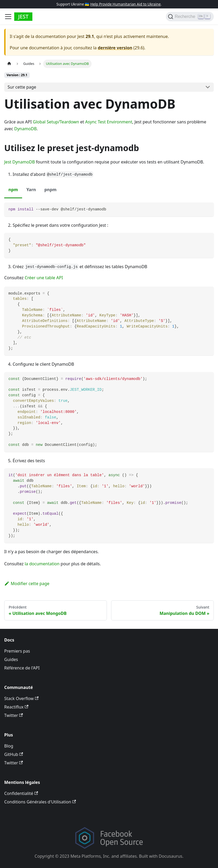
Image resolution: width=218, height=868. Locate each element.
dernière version (115, 48)
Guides (11, 659)
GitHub (14, 754)
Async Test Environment (109, 122)
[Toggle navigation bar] (8, 17)
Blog (9, 746)
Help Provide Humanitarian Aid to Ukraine (125, 4)
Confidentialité (21, 793)
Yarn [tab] (31, 190)
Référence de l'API (22, 668)
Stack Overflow (21, 698)
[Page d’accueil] (9, 64)
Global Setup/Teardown (56, 122)
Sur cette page (22, 87)
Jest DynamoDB (19, 162)
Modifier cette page (27, 584)
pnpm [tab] (50, 190)
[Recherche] (190, 17)
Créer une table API (44, 278)
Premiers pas (17, 651)
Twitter (14, 715)
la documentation (42, 564)
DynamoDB (25, 129)
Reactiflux (16, 707)
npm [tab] (13, 190)
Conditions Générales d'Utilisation (40, 802)
